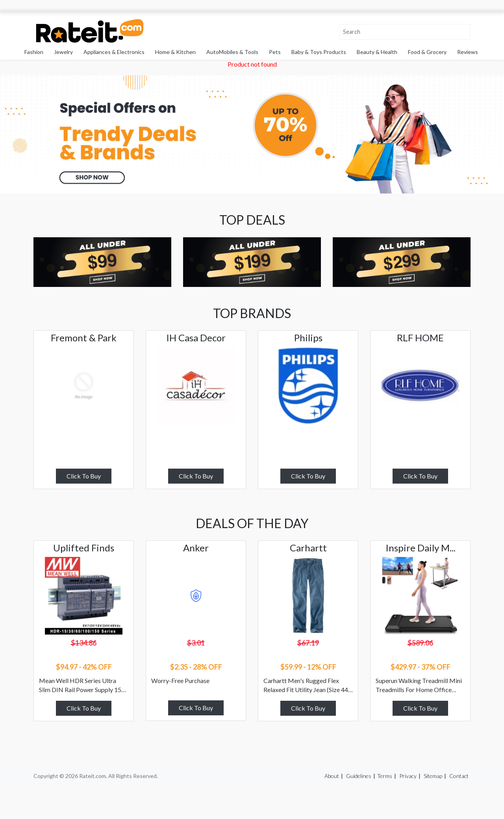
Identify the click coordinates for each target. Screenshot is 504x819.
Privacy (408, 776)
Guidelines (359, 776)
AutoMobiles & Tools (232, 52)
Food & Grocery (427, 52)
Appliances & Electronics (114, 52)
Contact (459, 776)
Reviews (468, 52)
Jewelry (63, 52)
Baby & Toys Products (319, 52)
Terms (385, 776)
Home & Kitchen (175, 52)
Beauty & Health (377, 52)
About (332, 776)
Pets (275, 52)
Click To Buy (84, 476)
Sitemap (433, 776)
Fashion (34, 52)
